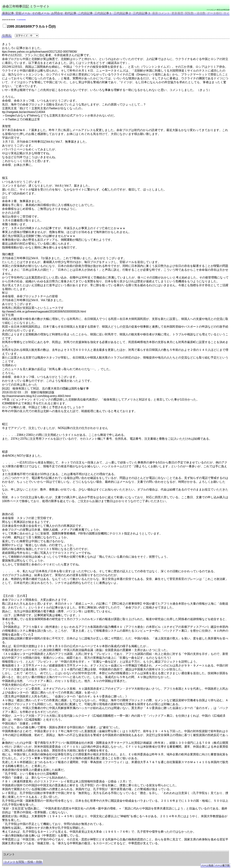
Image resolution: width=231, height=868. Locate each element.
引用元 (7, 35)
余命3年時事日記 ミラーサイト (64, 849)
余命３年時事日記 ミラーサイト (39, 849)
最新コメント (161, 13)
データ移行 (214, 13)
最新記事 (8, 13)
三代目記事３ (142, 13)
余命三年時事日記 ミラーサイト (26, 6)
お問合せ (57, 13)
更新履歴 (177, 13)
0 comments (21, 20)
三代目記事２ (122, 13)
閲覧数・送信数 (195, 13)
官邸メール (23, 13)
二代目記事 (85, 13)
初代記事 (71, 13)
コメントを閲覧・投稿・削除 (23, 862)
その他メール (41, 13)
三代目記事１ (103, 13)
